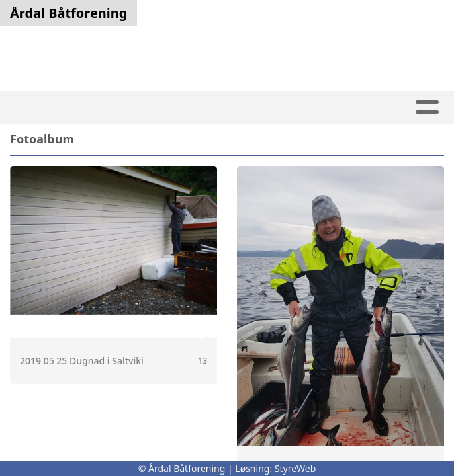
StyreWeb (295, 468)
